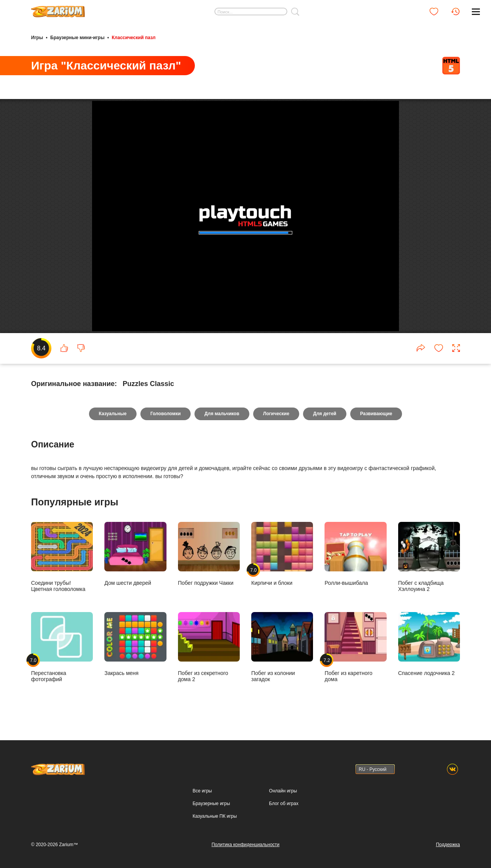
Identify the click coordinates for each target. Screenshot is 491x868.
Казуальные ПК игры (215, 816)
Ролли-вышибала (355, 554)
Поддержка (448, 845)
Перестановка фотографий (62, 647)
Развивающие (376, 414)
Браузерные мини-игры (77, 38)
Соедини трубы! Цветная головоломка (62, 557)
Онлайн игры (283, 791)
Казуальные (113, 414)
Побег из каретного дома (355, 647)
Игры (37, 38)
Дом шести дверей (135, 554)
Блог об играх (284, 804)
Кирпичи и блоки (282, 554)
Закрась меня (135, 644)
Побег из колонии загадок (282, 647)
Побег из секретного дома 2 (209, 647)
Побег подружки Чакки (209, 554)
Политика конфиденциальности (245, 845)
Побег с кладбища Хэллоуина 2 (429, 557)
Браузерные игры (211, 804)
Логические (276, 414)
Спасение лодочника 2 (429, 644)
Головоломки (166, 414)
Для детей (325, 414)
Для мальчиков (222, 414)
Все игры (202, 791)
